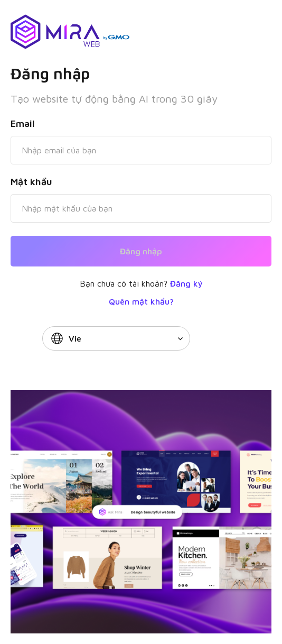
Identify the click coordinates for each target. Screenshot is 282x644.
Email (23, 123)
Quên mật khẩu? (141, 301)
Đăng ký (186, 283)
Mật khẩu (31, 182)
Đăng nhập (141, 251)
